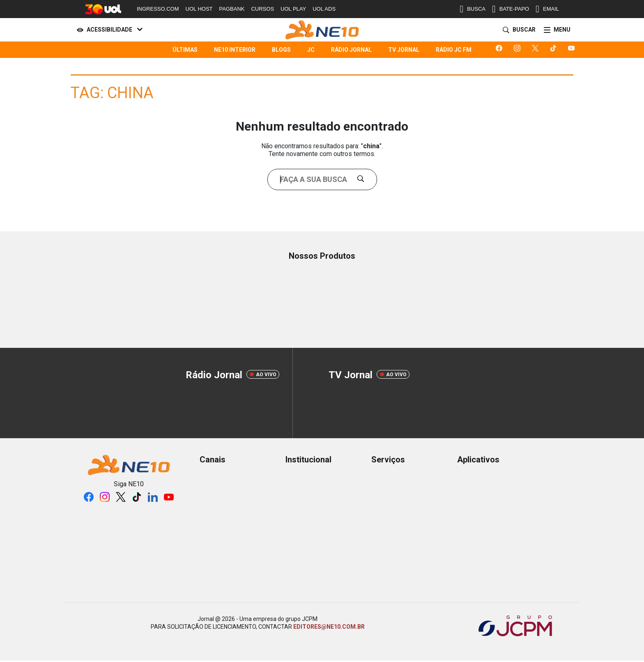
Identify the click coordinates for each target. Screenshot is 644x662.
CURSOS (262, 9)
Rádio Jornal (351, 50)
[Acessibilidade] (108, 30)
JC (311, 50)
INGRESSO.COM (158, 9)
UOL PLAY (293, 9)
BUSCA (473, 9)
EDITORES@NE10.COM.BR (329, 627)
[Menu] (555, 30)
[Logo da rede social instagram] (519, 50)
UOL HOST (199, 9)
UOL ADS (324, 9)
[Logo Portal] (322, 30)
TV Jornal (404, 50)
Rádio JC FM (454, 50)
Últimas (185, 50)
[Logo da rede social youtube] (573, 50)
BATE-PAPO (511, 9)
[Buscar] (517, 30)
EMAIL (547, 9)
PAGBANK (232, 9)
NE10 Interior (235, 50)
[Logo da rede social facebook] (501, 50)
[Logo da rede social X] (537, 50)
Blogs (281, 50)
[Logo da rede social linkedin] (153, 497)
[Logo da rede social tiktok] (555, 50)
